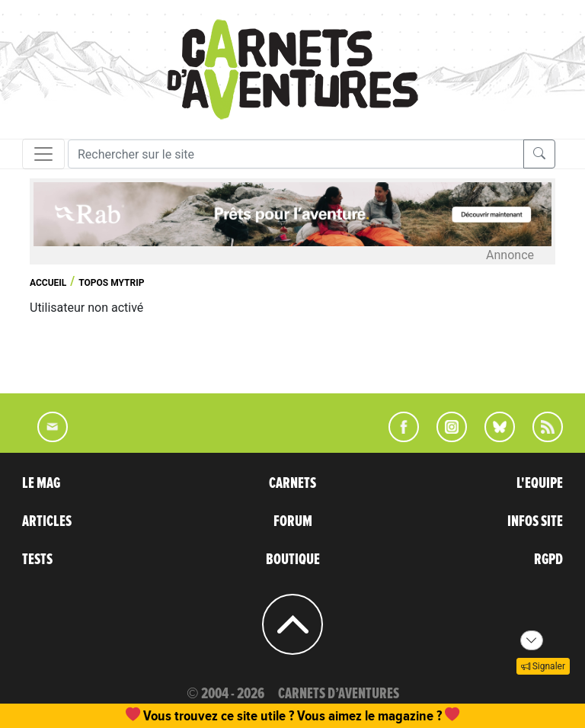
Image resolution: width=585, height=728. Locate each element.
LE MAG (41, 483)
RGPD (548, 560)
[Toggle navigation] (43, 154)
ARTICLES (47, 521)
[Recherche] (296, 154)
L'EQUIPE (540, 483)
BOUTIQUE (293, 560)
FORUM (293, 521)
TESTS (37, 560)
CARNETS (292, 483)
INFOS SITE (535, 521)
